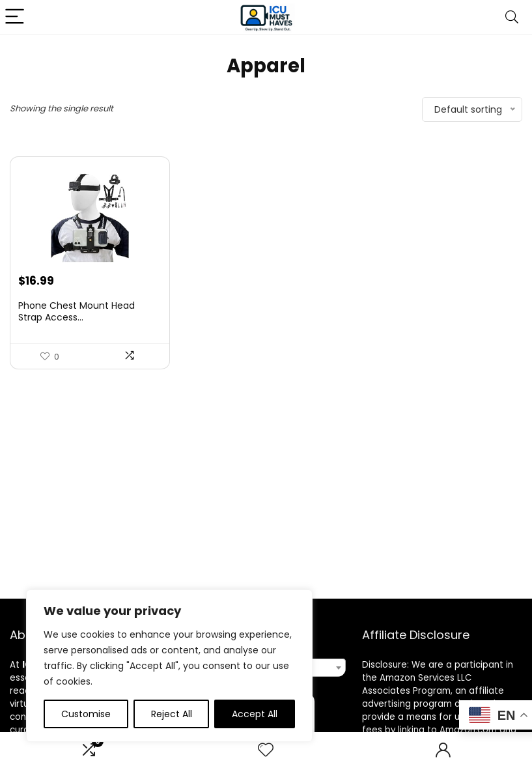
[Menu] (16, 17)
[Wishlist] (266, 750)
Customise (86, 714)
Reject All (172, 714)
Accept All (255, 714)
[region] (169, 666)
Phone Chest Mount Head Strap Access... (77, 311)
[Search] (512, 17)
